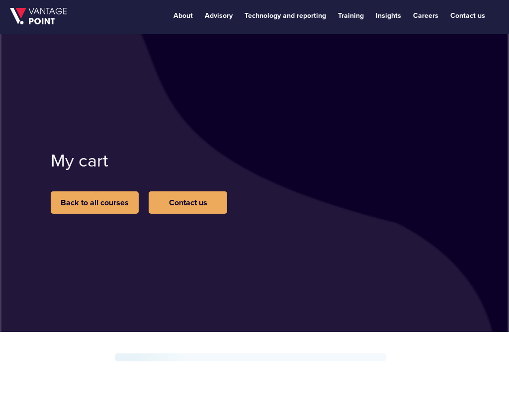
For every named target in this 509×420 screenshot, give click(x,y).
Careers (426, 16)
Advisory (219, 16)
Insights (388, 16)
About (183, 16)
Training (351, 16)
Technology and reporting (285, 16)
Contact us (468, 16)
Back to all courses (95, 203)
